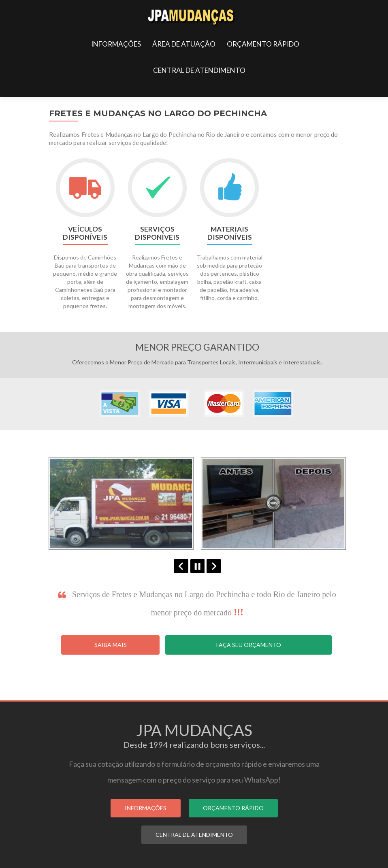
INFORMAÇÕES (116, 44)
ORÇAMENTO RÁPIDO (263, 44)
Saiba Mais (111, 645)
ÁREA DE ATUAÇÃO (184, 44)
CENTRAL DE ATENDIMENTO (199, 70)
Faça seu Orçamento (249, 645)
